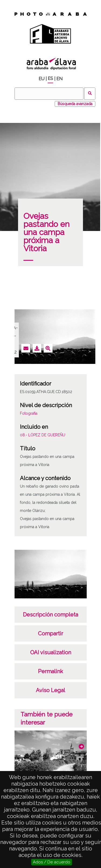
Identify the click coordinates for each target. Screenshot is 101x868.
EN (59, 79)
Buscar (90, 94)
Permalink (50, 671)
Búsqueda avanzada (75, 104)
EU (41, 79)
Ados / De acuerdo (52, 862)
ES (50, 78)
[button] (81, 746)
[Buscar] (49, 94)
